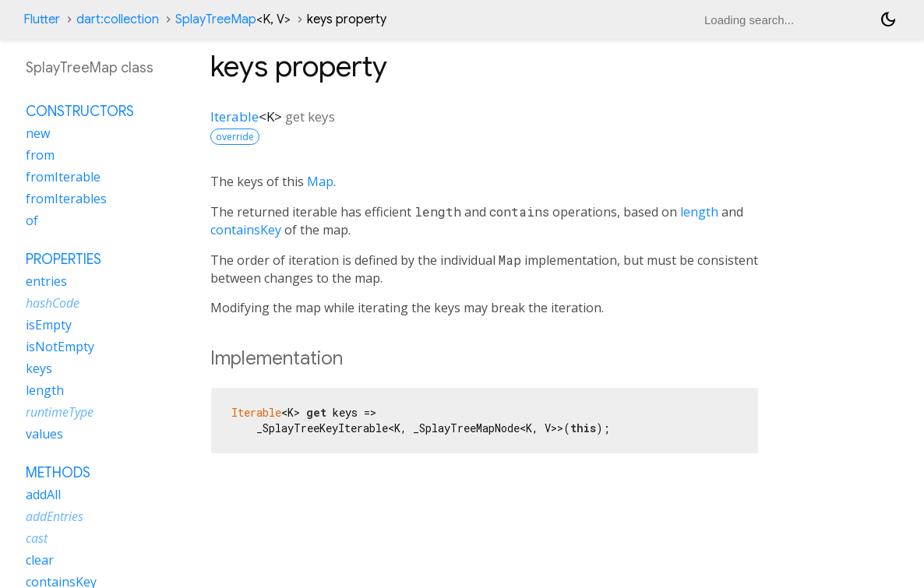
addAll (43, 495)
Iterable (235, 116)
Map (320, 181)
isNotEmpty (60, 347)
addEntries (55, 516)
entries (46, 281)
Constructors (80, 111)
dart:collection (118, 19)
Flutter (42, 19)
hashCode (53, 303)
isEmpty (49, 325)
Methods (58, 473)
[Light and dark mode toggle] (888, 19)
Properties (63, 259)
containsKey (246, 230)
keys (39, 368)
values (44, 434)
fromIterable (63, 177)
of (32, 220)
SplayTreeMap (233, 19)
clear (40, 560)
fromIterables (66, 199)
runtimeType (60, 412)
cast (37, 538)
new (38, 133)
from (40, 155)
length (699, 212)
